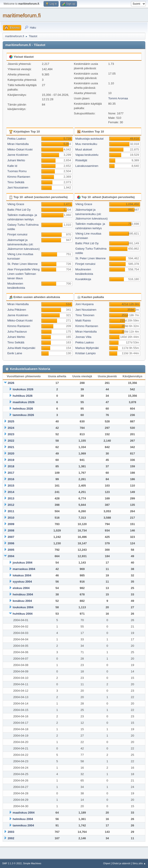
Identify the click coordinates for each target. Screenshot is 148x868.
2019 (11, 460)
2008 (11, 530)
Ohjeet (107, 863)
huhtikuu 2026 (23, 396)
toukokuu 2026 (23, 389)
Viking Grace (16, 204)
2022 (11, 441)
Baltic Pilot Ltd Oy (19, 210)
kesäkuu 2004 (22, 601)
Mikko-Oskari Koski (20, 149)
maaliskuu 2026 (24, 402)
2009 (11, 524)
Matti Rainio (83, 320)
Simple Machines (32, 863)
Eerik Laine (15, 353)
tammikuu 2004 (23, 825)
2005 (11, 550)
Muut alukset (84, 149)
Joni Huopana (85, 304)
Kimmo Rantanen (19, 177)
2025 (11, 421)
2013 (11, 498)
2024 (11, 428)
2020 (11, 453)
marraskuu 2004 (24, 569)
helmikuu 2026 (23, 409)
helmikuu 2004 (23, 819)
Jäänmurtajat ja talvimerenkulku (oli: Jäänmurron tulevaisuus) (23, 244)
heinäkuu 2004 (23, 594)
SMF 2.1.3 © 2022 (12, 863)
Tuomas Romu (17, 171)
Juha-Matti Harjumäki (21, 348)
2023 (11, 434)
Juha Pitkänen (17, 310)
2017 (11, 473)
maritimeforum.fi (22, 15)
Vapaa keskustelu (87, 155)
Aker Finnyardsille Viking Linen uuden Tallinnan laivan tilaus (23, 274)
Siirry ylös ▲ (139, 863)
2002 (11, 838)
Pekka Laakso (17, 139)
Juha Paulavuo (17, 332)
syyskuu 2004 (22, 582)
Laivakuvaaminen (87, 166)
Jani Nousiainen (18, 188)
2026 (11, 383)
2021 (11, 447)
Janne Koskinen (18, 155)
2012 (11, 505)
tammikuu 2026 (23, 415)
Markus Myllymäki (87, 348)
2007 (11, 537)
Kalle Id (12, 166)
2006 (11, 543)
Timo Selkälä (16, 182)
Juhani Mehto (16, 160)
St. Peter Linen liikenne (22, 264)
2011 (11, 511)
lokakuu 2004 (22, 575)
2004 (11, 556)
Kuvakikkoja (83, 279)
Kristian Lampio (86, 353)
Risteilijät (81, 160)
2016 (11, 479)
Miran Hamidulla (18, 144)
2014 (11, 492)
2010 (11, 518)
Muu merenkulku (86, 144)
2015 (11, 486)
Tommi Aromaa (118, 98)
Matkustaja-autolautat (89, 139)
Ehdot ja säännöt (121, 863)
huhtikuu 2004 (23, 614)
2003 (11, 832)
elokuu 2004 (21, 588)
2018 (11, 466)
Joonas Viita (83, 337)
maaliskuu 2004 (24, 813)
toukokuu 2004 (23, 607)
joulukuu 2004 (22, 563)
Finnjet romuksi (17, 234)
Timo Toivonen (85, 315)
